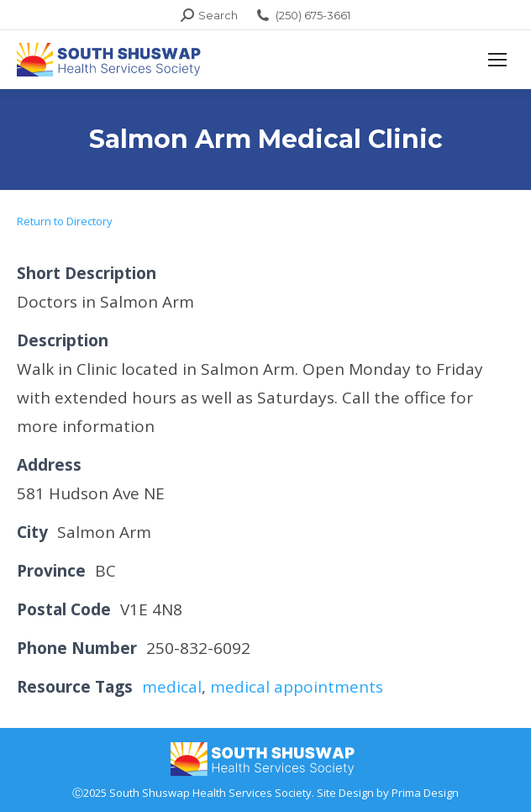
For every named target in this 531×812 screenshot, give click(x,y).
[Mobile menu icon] (497, 60)
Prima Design (425, 793)
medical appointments (297, 687)
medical (172, 687)
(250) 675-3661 (302, 16)
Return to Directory (65, 221)
